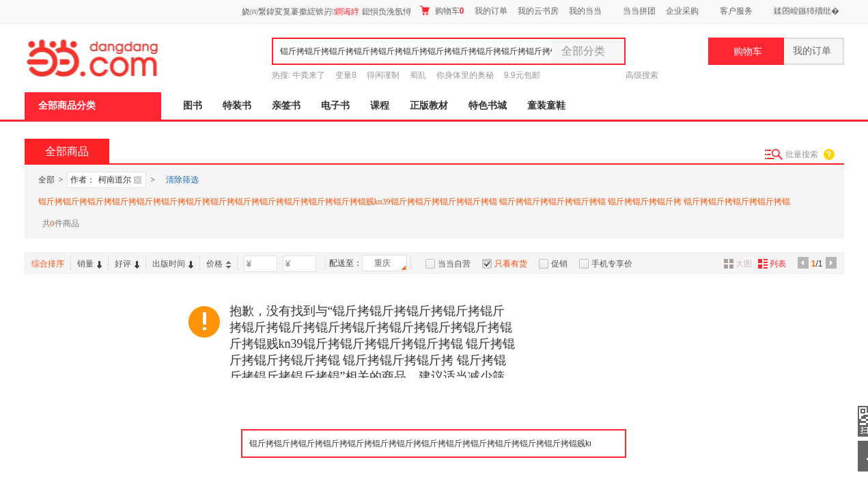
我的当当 (585, 11)
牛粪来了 (309, 75)
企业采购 (682, 11)
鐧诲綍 (347, 12)
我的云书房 (538, 11)
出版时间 (173, 264)
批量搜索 (802, 154)
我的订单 (491, 11)
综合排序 (48, 264)
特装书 (237, 106)
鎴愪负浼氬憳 (387, 12)
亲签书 (286, 106)
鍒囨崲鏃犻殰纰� (807, 11)
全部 (46, 180)
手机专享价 (612, 264)
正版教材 (429, 106)
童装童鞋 (546, 106)
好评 (127, 264)
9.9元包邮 (522, 75)
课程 (380, 106)
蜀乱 (418, 75)
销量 (89, 264)
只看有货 (511, 264)
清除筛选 (182, 180)
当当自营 (454, 264)
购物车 (442, 11)
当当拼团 (639, 11)
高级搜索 (642, 75)
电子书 (335, 106)
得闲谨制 (383, 75)
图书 (193, 106)
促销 (559, 264)
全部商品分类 (67, 106)
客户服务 (736, 11)
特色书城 (488, 106)
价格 (219, 264)
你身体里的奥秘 (465, 75)
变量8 (346, 75)
